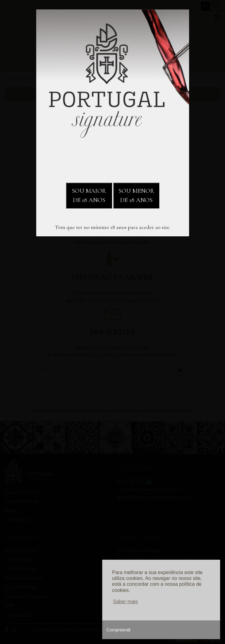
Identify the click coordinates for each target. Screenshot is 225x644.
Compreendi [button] (118, 630)
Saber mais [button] (125, 602)
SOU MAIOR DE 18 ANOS (89, 196)
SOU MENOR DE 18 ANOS (136, 196)
